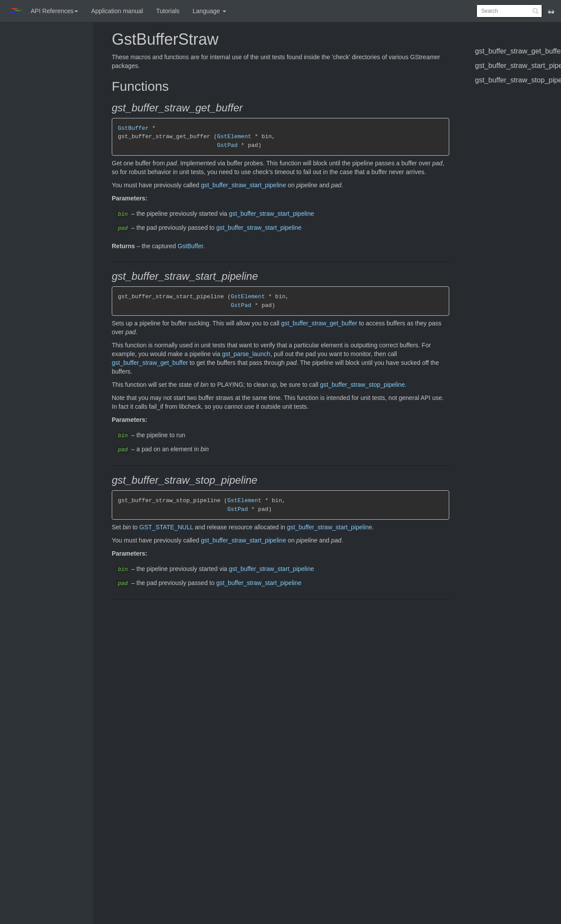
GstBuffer (133, 128)
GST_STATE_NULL (166, 527)
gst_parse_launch (246, 354)
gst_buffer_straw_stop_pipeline (362, 385)
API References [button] (54, 11)
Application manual (117, 11)
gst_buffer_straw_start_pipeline (243, 185)
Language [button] (209, 11)
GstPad (227, 145)
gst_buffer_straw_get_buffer (319, 323)
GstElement (234, 136)
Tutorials (168, 11)
